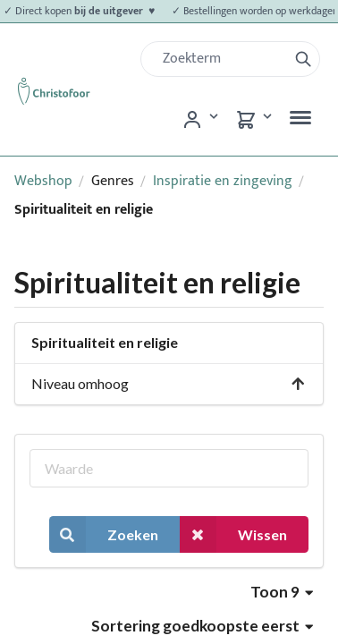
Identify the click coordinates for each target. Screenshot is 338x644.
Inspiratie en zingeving (223, 181)
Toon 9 (282, 592)
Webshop (43, 181)
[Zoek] (221, 59)
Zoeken (104, 534)
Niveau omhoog (169, 383)
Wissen (233, 534)
